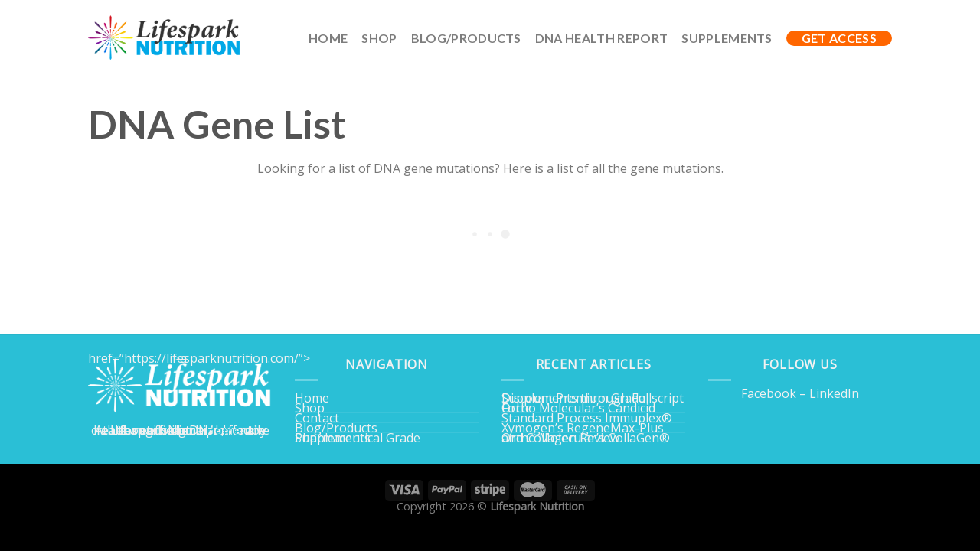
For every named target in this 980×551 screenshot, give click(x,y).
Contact (317, 418)
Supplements (727, 38)
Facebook (769, 393)
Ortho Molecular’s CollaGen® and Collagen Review (586, 438)
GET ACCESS (839, 38)
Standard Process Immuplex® (587, 418)
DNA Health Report (601, 38)
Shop (379, 38)
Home (328, 38)
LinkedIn (834, 393)
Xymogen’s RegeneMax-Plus (583, 428)
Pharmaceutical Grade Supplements (358, 438)
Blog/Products (466, 38)
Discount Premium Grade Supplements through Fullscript (593, 398)
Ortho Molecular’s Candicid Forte (578, 408)
